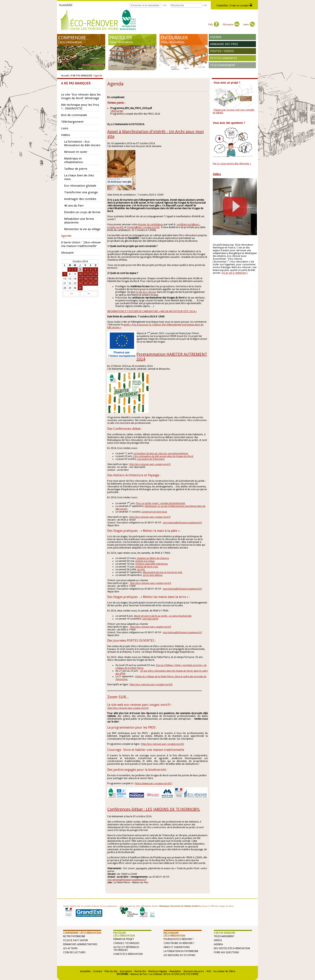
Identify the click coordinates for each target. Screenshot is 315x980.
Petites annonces (224, 58)
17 (80, 279)
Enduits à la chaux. (145, 561)
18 (85, 279)
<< (72, 294)
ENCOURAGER (184, 40)
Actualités (85, 971)
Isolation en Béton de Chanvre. (153, 558)
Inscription (126, 971)
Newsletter (175, 971)
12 (90, 274)
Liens (249, 25)
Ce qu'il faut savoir (75, 940)
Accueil (65, 76)
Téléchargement (223, 65)
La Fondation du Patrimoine (181, 951)
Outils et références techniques (126, 949)
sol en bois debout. (153, 575)
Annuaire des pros (224, 44)
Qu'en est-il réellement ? (235, 273)
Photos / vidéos (222, 51)
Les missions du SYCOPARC (180, 955)
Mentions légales (158, 971)
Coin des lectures (74, 952)
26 (90, 283)
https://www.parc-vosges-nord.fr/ (154, 783)
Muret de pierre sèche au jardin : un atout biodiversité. (163, 616)
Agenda (216, 37)
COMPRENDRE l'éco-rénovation (82, 933)
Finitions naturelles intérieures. (152, 564)
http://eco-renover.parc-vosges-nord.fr (150, 464)
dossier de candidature (151, 224)
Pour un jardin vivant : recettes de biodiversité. (160, 503)
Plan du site (111, 971)
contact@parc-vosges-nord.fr (143, 227)
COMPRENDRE (81, 40)
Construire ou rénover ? (179, 943)
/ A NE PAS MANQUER (81, 76)
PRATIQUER (132, 40)
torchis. (141, 569)
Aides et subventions (177, 947)
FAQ (214, 25)
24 (80, 283)
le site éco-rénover (146, 292)
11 (85, 274)
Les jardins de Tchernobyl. (151, 459)
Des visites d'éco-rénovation (232, 948)
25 (85, 283)
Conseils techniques (126, 943)
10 (80, 274)
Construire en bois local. (154, 512)
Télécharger (117, 111)
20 (96, 279)
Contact (98, 971)
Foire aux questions (226, 952)
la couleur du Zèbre (224, 971)
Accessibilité (66, 5)
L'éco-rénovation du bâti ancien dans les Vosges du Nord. (163, 456)
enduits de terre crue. (147, 567)
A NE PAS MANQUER (224, 933)
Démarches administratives (80, 944)
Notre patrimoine (74, 936)
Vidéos (218, 940)
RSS (209, 971)
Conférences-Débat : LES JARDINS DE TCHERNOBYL (154, 809)
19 (90, 279)
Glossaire (231, 25)
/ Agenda (97, 76)
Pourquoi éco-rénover (178, 939)
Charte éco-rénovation (128, 954)
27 (96, 283)
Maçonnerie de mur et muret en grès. (163, 572)
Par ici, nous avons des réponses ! (232, 164)
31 (80, 288)
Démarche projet (124, 939)
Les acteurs (70, 948)
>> (89, 294)
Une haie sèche (150, 619)
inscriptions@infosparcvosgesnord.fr (127, 880)
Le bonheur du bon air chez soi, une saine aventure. (161, 453)
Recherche (140, 971)
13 (96, 274)
